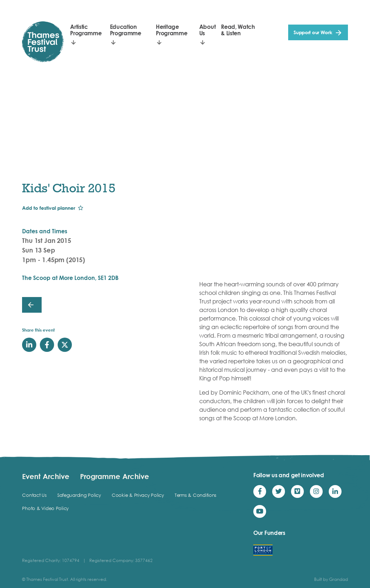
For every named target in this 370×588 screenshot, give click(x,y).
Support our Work (313, 32)
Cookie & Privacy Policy (138, 495)
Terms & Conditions (195, 495)
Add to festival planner (49, 208)
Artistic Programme (86, 30)
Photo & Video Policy (45, 508)
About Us (207, 30)
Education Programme (126, 30)
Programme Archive (115, 476)
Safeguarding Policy (79, 495)
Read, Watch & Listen (238, 30)
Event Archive (46, 476)
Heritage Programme (171, 30)
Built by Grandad (331, 579)
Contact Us (34, 495)
